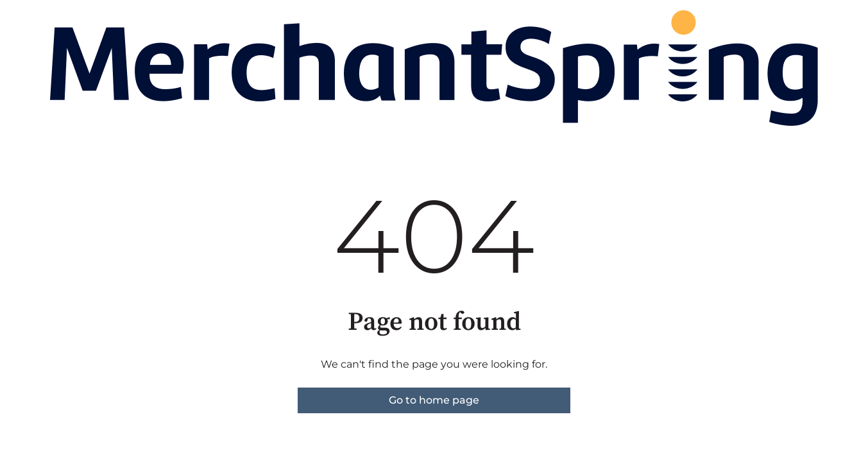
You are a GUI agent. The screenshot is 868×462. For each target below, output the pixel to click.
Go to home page (434, 400)
